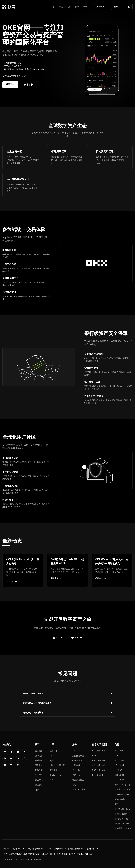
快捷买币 (54, 751)
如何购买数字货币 (122, 809)
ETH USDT (119, 765)
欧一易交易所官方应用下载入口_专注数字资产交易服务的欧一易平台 (75, 849)
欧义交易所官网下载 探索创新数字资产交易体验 (21, 854)
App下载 (39, 789)
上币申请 (76, 765)
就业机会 (39, 756)
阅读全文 (11, 581)
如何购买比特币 (121, 814)
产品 (61, 7)
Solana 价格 (120, 799)
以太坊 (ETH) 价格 (122, 789)
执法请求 (39, 785)
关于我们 (39, 751)
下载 (128, 7)
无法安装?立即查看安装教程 (14, 76)
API (74, 751)
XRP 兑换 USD (99, 770)
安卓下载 (29, 85)
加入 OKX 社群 (79, 789)
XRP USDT (119, 780)
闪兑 (52, 756)
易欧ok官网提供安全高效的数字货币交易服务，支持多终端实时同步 (67, 854)
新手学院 (54, 770)
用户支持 (76, 770)
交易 (52, 760)
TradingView (55, 775)
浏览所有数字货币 (57, 765)
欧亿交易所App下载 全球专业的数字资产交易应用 (22, 859)
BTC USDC (119, 751)
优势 (69, 7)
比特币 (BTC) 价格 (122, 785)
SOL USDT (119, 775)
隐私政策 (39, 770)
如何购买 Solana (122, 823)
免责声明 (39, 775)
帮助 (85, 7)
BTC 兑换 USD (99, 751)
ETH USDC (119, 756)
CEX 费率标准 (78, 760)
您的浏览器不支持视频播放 (102, 60)
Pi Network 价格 (122, 794)
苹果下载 (10, 84)
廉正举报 (39, 780)
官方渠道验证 (78, 780)
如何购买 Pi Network (124, 828)
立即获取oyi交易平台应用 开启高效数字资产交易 (29, 849)
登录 (116, 7)
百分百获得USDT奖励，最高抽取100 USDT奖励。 (25, 69)
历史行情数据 (78, 756)
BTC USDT (119, 760)
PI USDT (118, 770)
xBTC (52, 780)
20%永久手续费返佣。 (14, 66)
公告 (74, 785)
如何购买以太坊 (121, 819)
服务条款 (39, 765)
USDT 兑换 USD (99, 760)
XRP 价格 (119, 804)
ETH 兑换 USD (99, 756)
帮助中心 (76, 775)
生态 (53, 7)
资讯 (77, 7)
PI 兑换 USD (98, 775)
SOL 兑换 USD (99, 765)
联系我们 (39, 760)
